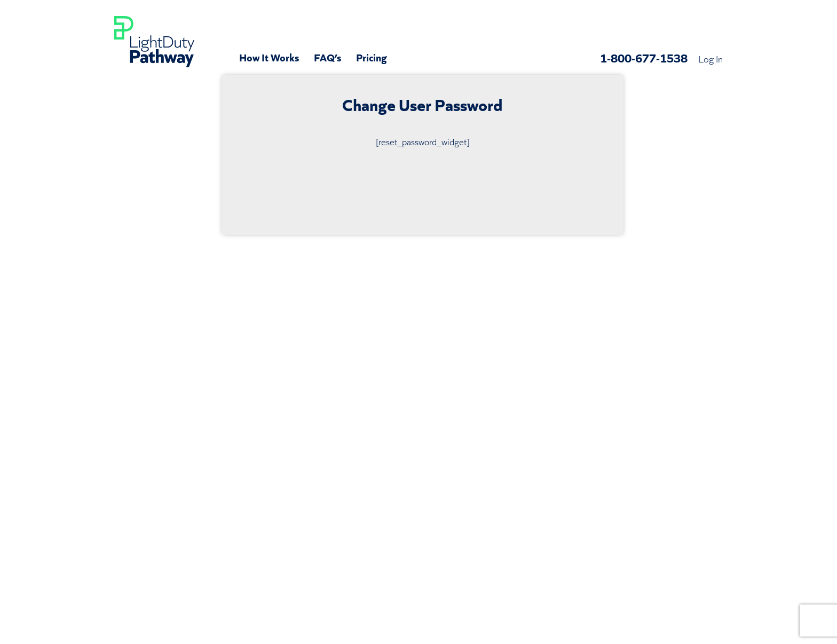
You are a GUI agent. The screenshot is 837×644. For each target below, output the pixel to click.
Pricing (372, 57)
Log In (710, 58)
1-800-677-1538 (644, 57)
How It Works (269, 57)
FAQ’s (327, 57)
